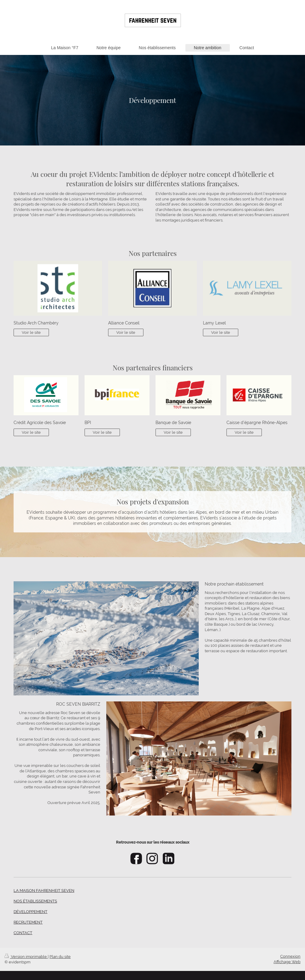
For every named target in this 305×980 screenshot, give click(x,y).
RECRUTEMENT (28, 922)
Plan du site (60, 957)
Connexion (290, 956)
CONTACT (23, 933)
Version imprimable (26, 957)
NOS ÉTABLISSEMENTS (35, 901)
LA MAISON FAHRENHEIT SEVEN (44, 891)
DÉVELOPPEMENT (30, 912)
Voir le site (31, 332)
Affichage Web (287, 962)
